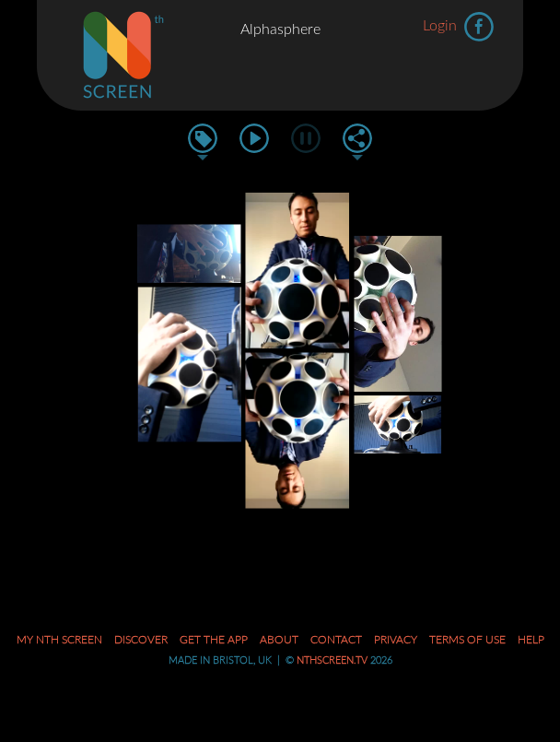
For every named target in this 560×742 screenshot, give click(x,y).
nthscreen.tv (332, 660)
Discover (141, 640)
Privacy (396, 640)
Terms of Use (467, 640)
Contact (336, 640)
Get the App (214, 640)
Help (531, 640)
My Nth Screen (59, 640)
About (279, 640)
